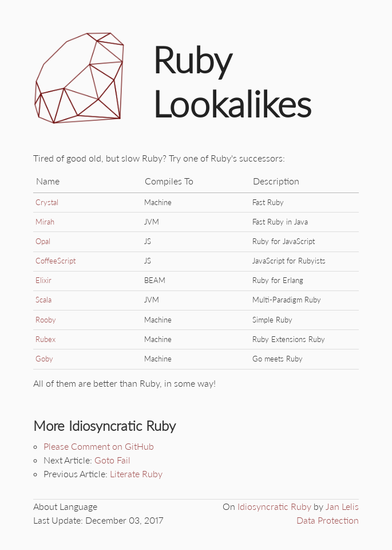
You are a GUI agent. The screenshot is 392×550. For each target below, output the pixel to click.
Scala (43, 300)
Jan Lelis (342, 506)
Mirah (45, 222)
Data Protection (328, 520)
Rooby (46, 320)
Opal (43, 241)
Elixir (43, 280)
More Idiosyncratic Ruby (104, 425)
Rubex (45, 339)
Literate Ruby (136, 474)
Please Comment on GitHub (99, 446)
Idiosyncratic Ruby (274, 506)
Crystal (47, 202)
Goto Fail (112, 460)
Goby (44, 359)
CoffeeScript (56, 261)
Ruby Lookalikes (232, 82)
